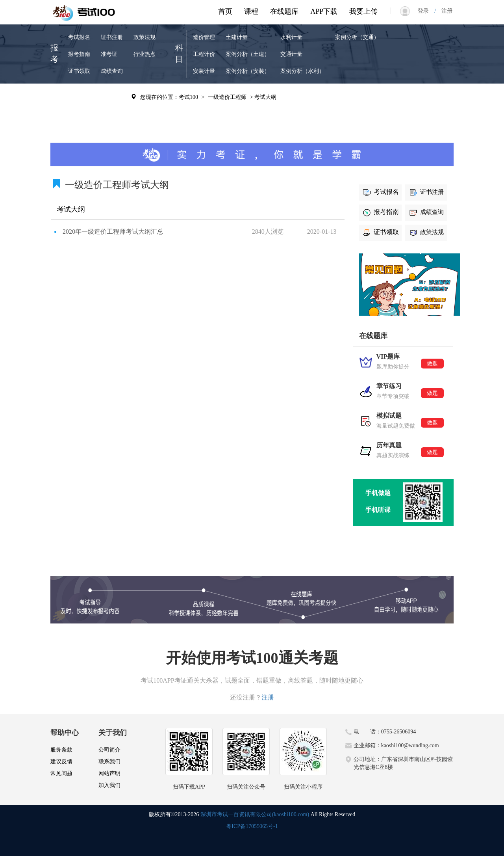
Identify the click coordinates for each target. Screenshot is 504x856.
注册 (444, 11)
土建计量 (237, 37)
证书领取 (79, 71)
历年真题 (112, 96)
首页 (225, 11)
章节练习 (79, 113)
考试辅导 (112, 113)
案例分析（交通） (357, 37)
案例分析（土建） (248, 54)
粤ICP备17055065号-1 (252, 826)
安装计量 (204, 71)
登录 (426, 11)
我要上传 (363, 11)
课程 (251, 11)
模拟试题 (79, 130)
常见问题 (61, 773)
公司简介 (109, 750)
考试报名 (79, 37)
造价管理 (204, 37)
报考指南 (79, 54)
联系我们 (109, 762)
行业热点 (145, 54)
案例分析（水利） (302, 71)
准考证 (109, 54)
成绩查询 (112, 71)
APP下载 (324, 11)
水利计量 (291, 37)
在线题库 (284, 11)
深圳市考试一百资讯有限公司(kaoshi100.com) (255, 814)
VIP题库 (78, 96)
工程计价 (204, 54)
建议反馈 (61, 762)
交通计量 (291, 54)
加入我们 (109, 785)
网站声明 (109, 773)
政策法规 (145, 37)
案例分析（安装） (248, 71)
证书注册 (112, 37)
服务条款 (61, 750)
